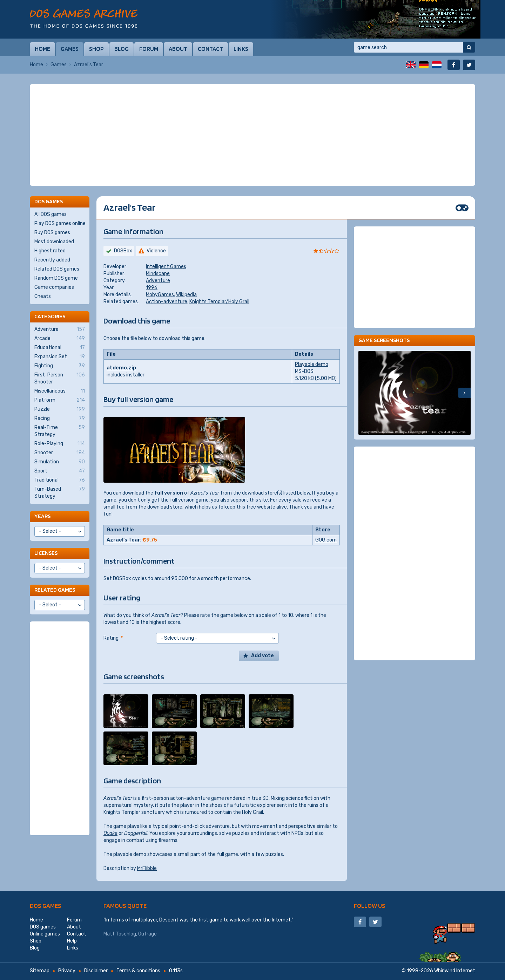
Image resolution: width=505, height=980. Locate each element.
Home (42, 49)
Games (70, 49)
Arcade (60, 339)
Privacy (67, 971)
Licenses (46, 553)
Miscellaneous (60, 391)
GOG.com (326, 540)
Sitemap (40, 971)
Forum (149, 49)
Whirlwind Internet (455, 971)
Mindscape (158, 274)
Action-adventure (167, 302)
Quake (110, 833)
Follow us (370, 906)
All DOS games (50, 214)
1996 (152, 288)
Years (42, 516)
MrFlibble (147, 868)
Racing (60, 418)
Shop (96, 49)
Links (241, 49)
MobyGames (160, 295)
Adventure (158, 281)
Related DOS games (57, 269)
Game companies (54, 287)
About (178, 49)
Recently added (52, 260)
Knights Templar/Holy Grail (219, 302)
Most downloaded (54, 242)
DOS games (46, 906)
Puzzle (60, 409)
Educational (60, 348)
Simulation (60, 462)
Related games (55, 590)
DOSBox (123, 251)
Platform (60, 400)
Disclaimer (96, 971)
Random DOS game (56, 278)
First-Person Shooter (60, 378)
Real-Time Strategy (60, 431)
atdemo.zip (121, 368)
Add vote (262, 656)
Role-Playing (60, 444)
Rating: (113, 638)
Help (72, 941)
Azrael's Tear (123, 540)
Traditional (60, 480)
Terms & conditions (138, 971)
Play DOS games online (60, 223)
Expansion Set (60, 357)
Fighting (60, 366)
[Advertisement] (252, 135)
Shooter (60, 453)
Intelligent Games (166, 267)
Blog (122, 49)
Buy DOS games (52, 233)
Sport (60, 471)
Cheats (43, 296)
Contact (210, 49)
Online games (45, 934)
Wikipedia (186, 295)
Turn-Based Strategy (60, 492)
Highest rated (50, 251)
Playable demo (312, 364)
